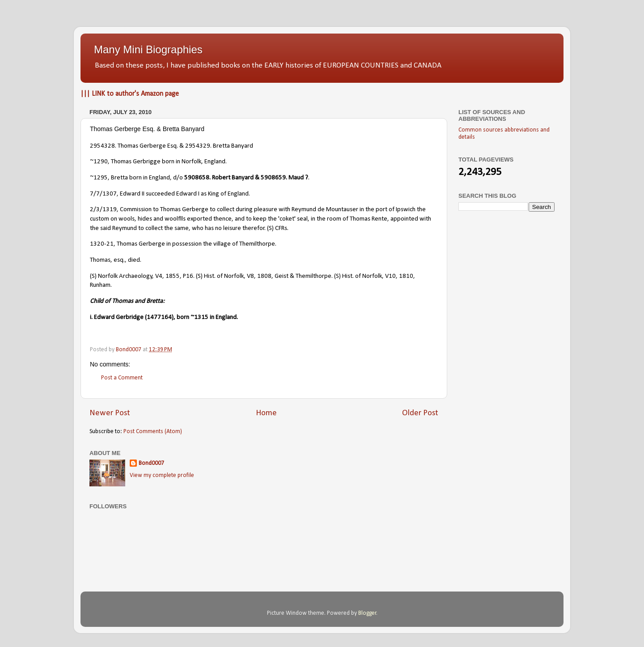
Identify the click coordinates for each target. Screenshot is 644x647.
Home (266, 413)
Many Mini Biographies (148, 49)
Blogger (367, 613)
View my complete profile (162, 475)
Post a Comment (122, 378)
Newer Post (110, 413)
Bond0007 (151, 463)
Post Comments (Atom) (153, 432)
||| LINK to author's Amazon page (130, 94)
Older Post (420, 413)
